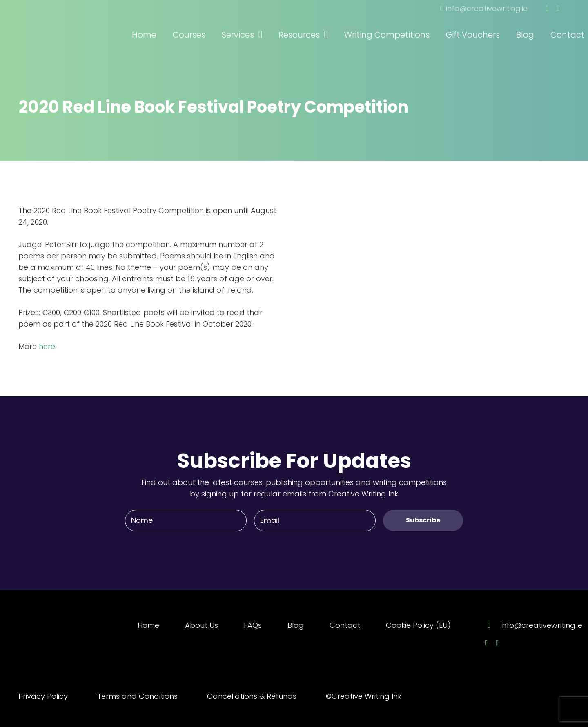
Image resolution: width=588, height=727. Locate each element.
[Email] (315, 520)
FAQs (253, 625)
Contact (345, 625)
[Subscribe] (423, 520)
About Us (202, 625)
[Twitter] (558, 8)
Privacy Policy (43, 696)
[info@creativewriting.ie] (493, 625)
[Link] (63, 24)
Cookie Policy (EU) (418, 625)
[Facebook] (547, 8)
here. (48, 346)
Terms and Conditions (137, 696)
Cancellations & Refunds (252, 696)
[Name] (186, 520)
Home (148, 625)
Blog (296, 625)
